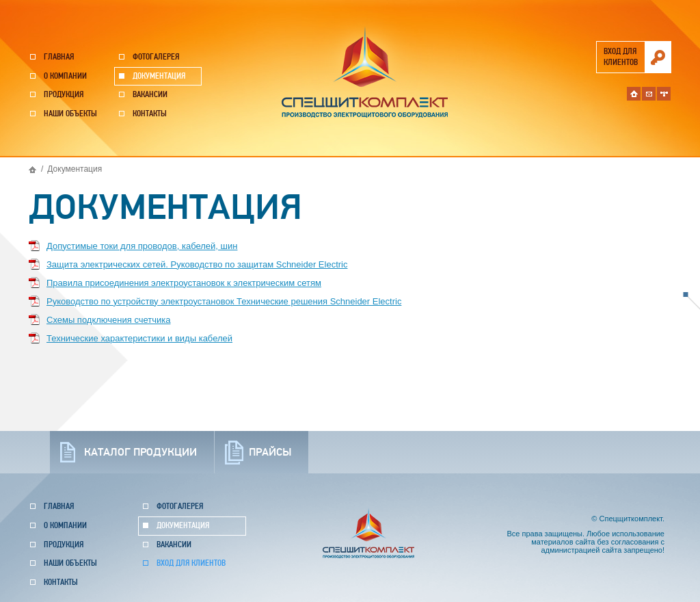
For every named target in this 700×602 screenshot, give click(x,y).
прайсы (270, 452)
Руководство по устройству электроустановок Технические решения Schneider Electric (224, 301)
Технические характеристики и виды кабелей (139, 338)
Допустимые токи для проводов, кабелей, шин (142, 246)
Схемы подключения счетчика (109, 320)
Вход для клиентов (191, 563)
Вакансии (150, 95)
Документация (159, 76)
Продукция (64, 95)
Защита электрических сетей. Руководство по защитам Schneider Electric (197, 264)
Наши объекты (70, 114)
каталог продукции (140, 452)
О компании (65, 76)
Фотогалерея (156, 57)
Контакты (150, 114)
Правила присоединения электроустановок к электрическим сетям (184, 283)
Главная (59, 57)
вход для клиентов (621, 57)
